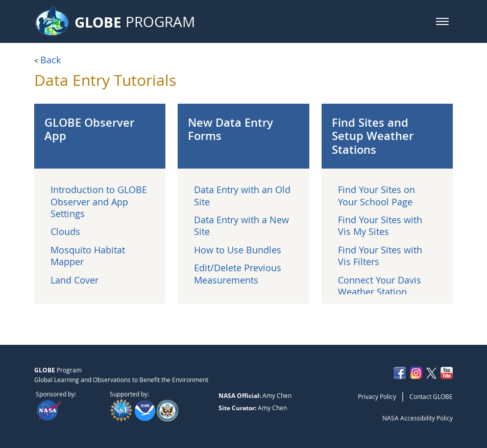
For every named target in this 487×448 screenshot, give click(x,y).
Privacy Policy (377, 396)
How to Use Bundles (238, 250)
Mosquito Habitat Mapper (88, 256)
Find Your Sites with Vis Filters (380, 256)
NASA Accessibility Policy (418, 418)
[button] (442, 21)
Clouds (65, 231)
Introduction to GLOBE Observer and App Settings (99, 202)
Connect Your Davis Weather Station (380, 286)
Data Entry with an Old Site (242, 195)
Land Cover (75, 280)
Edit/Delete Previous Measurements (238, 274)
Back (51, 60)
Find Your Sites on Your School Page (376, 195)
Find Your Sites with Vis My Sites (380, 226)
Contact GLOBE (431, 396)
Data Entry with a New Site (241, 226)
